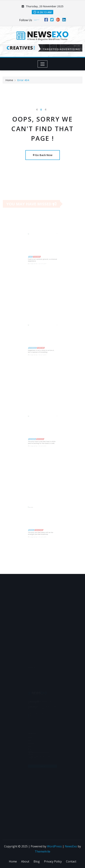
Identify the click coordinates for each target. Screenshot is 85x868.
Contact (71, 861)
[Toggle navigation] (42, 64)
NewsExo (71, 846)
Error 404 (23, 81)
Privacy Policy (53, 861)
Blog (37, 861)
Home (9, 81)
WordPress (54, 846)
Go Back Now (43, 155)
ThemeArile (42, 851)
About (25, 861)
